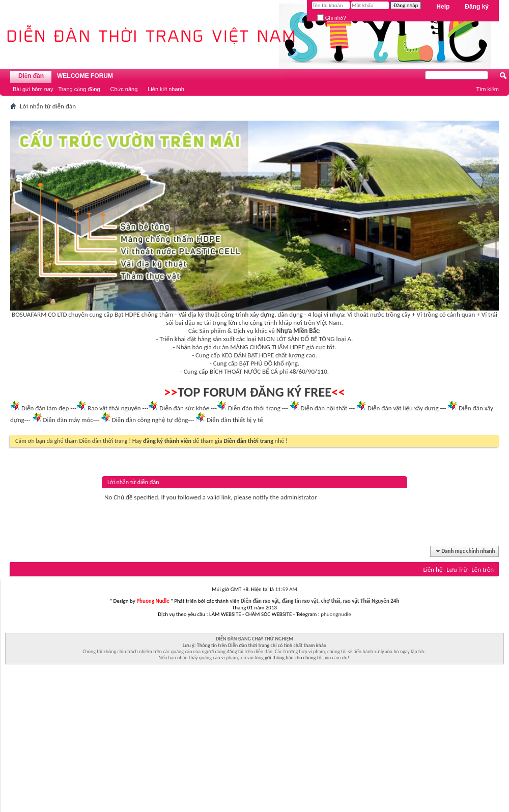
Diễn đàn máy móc (68, 420)
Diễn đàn (31, 76)
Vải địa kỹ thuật (199, 314)
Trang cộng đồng (79, 89)
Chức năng (124, 89)
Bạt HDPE (127, 314)
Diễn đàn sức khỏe (184, 408)
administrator (299, 497)
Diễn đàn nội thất (324, 408)
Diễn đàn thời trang (254, 408)
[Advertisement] (254, 741)
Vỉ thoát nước (365, 314)
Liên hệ (433, 569)
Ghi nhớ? (332, 18)
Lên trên (483, 569)
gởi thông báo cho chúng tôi (293, 657)
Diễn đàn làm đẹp (45, 408)
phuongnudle (336, 614)
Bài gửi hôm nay (33, 89)
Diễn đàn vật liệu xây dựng (403, 408)
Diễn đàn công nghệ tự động (150, 420)
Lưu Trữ (457, 569)
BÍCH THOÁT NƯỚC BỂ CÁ (244, 371)
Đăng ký (477, 7)
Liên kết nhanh (166, 89)
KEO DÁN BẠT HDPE (248, 355)
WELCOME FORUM (85, 76)
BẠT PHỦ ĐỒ (256, 363)
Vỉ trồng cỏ (431, 314)
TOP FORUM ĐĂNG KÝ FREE (255, 392)
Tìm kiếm (487, 89)
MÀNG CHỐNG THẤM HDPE (267, 347)
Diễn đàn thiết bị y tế (235, 420)
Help (443, 7)
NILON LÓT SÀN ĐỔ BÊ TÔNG (296, 339)
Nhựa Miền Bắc (298, 331)
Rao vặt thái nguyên (114, 408)
